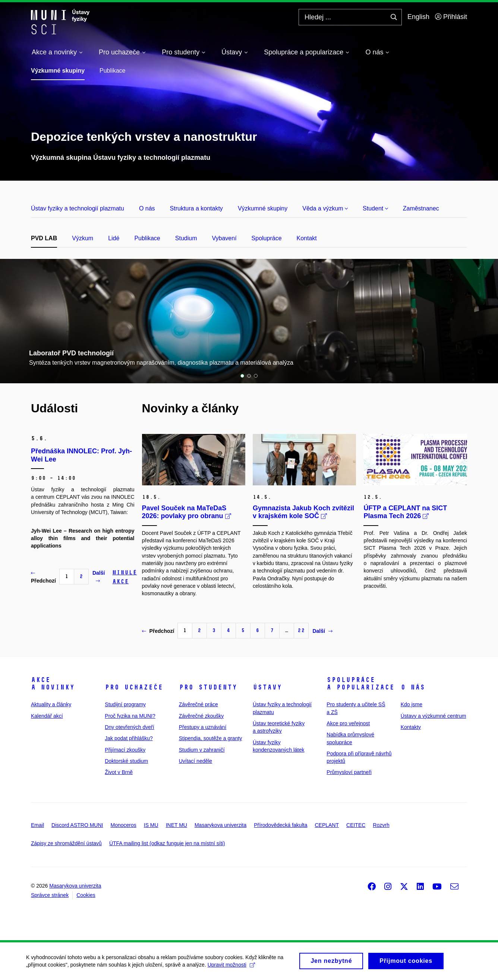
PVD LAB (44, 238)
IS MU (151, 825)
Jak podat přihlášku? (129, 738)
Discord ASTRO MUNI (77, 825)
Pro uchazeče (134, 687)
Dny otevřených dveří (129, 727)
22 (301, 630)
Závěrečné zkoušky (201, 716)
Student (375, 208)
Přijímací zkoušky (125, 750)
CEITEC (356, 825)
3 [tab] (256, 376)
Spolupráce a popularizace (360, 684)
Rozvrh (381, 825)
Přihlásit (451, 17)
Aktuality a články (51, 704)
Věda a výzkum (325, 208)
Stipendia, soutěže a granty (211, 738)
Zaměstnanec (421, 208)
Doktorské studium (126, 761)
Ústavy (267, 687)
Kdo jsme (412, 704)
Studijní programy (125, 704)
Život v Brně (119, 772)
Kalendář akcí (47, 716)
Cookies (86, 895)
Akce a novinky (53, 684)
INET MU (176, 825)
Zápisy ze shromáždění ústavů (66, 843)
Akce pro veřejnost (348, 723)
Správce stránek (50, 895)
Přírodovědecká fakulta (280, 825)
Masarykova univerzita (220, 825)
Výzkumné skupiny (58, 71)
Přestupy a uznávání (203, 727)
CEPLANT (327, 825)
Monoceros (123, 825)
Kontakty (411, 727)
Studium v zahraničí (202, 750)
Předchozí (43, 577)
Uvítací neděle (196, 761)
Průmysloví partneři (349, 772)
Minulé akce (125, 577)
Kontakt (307, 238)
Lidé (114, 238)
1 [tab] (242, 376)
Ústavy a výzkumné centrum (434, 716)
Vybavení (224, 238)
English (418, 17)
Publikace (112, 71)
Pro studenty (208, 687)
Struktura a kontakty (196, 208)
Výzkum (83, 238)
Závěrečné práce (198, 704)
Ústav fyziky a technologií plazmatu (78, 208)
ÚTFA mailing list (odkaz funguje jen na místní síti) (167, 843)
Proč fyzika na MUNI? (130, 716)
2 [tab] (249, 376)
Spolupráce (267, 238)
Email (37, 825)
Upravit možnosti (231, 967)
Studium (186, 238)
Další (99, 577)
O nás (147, 208)
